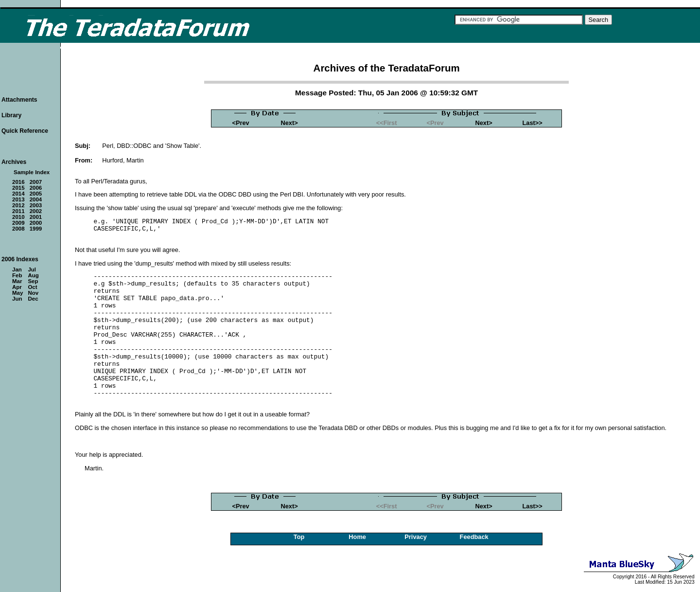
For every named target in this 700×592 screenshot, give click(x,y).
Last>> (532, 123)
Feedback (474, 537)
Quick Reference (25, 131)
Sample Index (32, 172)
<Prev (240, 123)
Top (299, 537)
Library (11, 115)
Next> (289, 123)
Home (357, 537)
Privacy (416, 537)
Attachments (19, 100)
